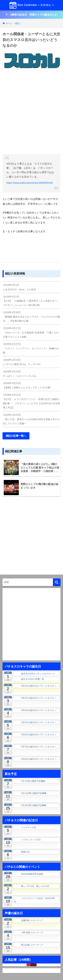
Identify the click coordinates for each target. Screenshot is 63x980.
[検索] (57, 582)
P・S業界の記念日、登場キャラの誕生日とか (32, 15)
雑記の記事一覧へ (16, 436)
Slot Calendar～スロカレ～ (32, 5)
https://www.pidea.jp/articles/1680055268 (30, 183)
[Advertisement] (32, 112)
